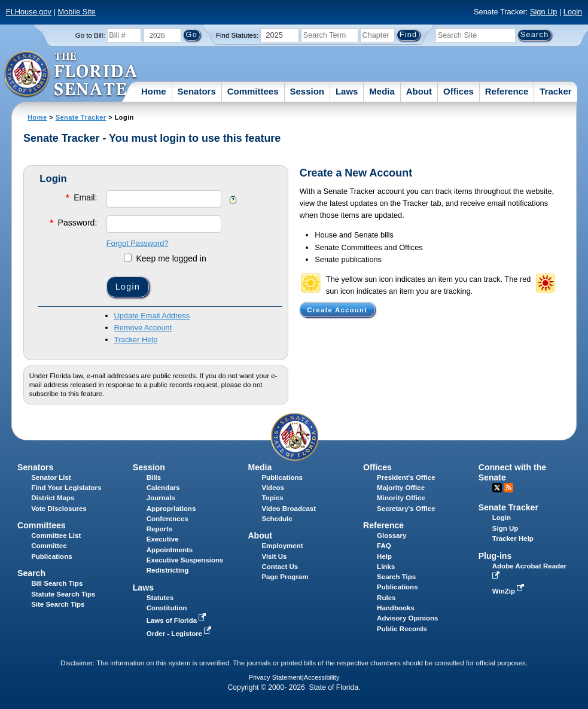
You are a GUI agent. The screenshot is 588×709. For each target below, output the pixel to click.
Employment (282, 546)
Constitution (167, 608)
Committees (253, 91)
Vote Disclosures (59, 509)
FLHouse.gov (29, 12)
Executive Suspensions (185, 560)
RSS (508, 488)
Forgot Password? (138, 243)
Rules (386, 598)
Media (382, 91)
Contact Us (280, 567)
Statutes (160, 598)
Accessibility (322, 677)
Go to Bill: (90, 35)
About (419, 91)
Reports (160, 529)
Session (307, 91)
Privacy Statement (275, 677)
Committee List (56, 535)
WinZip (509, 591)
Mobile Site (76, 12)
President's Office (406, 477)
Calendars (163, 488)
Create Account (337, 310)
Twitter (497, 488)
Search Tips (396, 577)
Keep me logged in (165, 258)
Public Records (402, 629)
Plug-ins (495, 556)
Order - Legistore (180, 634)
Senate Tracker (81, 117)
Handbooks (396, 608)
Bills (154, 477)
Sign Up (544, 12)
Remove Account (143, 328)
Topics (272, 498)
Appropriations (171, 509)
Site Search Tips (58, 604)
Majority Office (401, 488)
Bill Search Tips (57, 583)
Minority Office (401, 498)
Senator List (51, 477)
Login (573, 12)
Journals (161, 498)
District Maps (53, 498)
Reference (507, 91)
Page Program (285, 577)
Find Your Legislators (66, 488)
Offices (458, 91)
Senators (197, 91)
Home (154, 91)
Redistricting (167, 570)
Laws (347, 91)
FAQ (384, 546)
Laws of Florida (178, 620)
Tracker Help (136, 340)
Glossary (392, 535)
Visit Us (274, 556)
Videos (273, 488)
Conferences (167, 519)
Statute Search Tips (63, 594)
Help (384, 556)
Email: (81, 197)
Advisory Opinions (407, 618)
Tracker (555, 91)
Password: (72, 222)
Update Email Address (152, 316)
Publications (282, 477)
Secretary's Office (406, 509)
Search (31, 573)
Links (386, 567)
